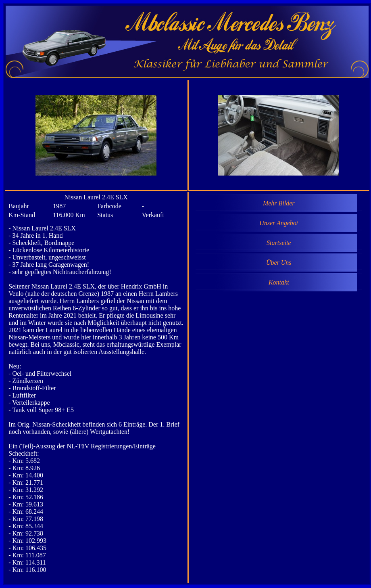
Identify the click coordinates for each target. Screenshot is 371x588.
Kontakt (279, 282)
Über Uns (279, 263)
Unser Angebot (279, 223)
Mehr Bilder (279, 203)
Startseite (279, 243)
